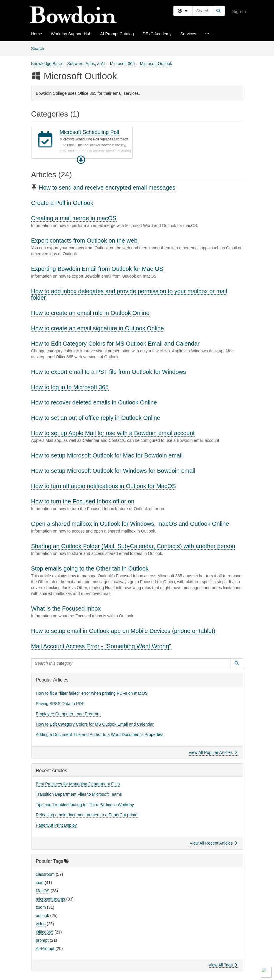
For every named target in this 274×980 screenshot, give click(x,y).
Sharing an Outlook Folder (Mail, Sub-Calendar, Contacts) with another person (133, 546)
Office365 (45, 932)
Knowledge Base (47, 64)
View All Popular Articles (213, 752)
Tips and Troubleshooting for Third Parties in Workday (85, 805)
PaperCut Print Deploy (56, 825)
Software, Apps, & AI (86, 64)
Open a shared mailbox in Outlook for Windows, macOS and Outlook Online (130, 524)
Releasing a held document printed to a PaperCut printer (87, 815)
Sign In (239, 11)
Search (40, 48)
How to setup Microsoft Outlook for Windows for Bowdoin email (113, 471)
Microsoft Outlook (156, 64)
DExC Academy (157, 34)
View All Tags (223, 965)
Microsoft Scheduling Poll (89, 132)
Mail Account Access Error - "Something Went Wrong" (101, 646)
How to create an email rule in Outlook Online (90, 313)
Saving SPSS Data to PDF (60, 704)
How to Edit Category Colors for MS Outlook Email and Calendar (115, 344)
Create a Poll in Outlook (62, 203)
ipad (40, 883)
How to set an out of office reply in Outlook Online (96, 418)
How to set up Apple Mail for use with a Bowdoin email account (113, 433)
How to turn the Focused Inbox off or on (83, 501)
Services (188, 34)
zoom (41, 907)
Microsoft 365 (122, 64)
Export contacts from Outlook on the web (84, 241)
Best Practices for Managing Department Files (78, 784)
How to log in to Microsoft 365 (70, 387)
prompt (42, 940)
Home (37, 34)
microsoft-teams (51, 899)
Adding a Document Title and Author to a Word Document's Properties (100, 734)
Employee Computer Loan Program (68, 714)
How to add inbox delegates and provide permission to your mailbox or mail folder (129, 294)
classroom (45, 874)
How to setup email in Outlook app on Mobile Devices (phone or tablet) (123, 631)
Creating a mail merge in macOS (74, 218)
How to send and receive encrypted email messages (107, 188)
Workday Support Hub (71, 34)
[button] (81, 160)
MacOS (43, 891)
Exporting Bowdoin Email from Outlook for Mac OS (97, 269)
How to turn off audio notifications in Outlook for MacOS (104, 486)
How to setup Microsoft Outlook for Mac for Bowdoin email (107, 455)
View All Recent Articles (214, 843)
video (41, 924)
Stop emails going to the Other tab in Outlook (90, 568)
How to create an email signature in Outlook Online (98, 328)
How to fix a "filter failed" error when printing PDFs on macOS (92, 693)
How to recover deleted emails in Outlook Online (94, 402)
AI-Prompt (45, 949)
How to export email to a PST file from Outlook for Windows (109, 372)
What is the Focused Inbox (66, 608)
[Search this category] (131, 663)
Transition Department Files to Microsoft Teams (79, 794)
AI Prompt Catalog (117, 34)
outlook (43, 916)
